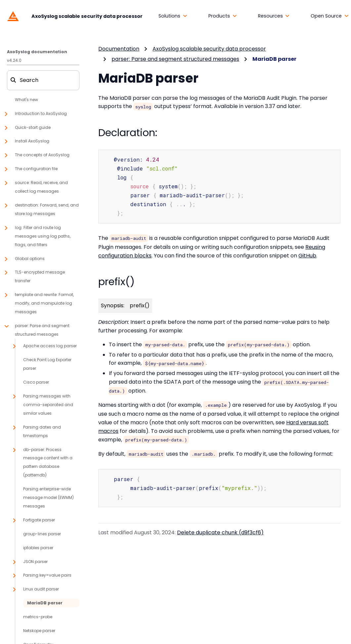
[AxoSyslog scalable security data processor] (73, 16)
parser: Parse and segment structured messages (175, 59)
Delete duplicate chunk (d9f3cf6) (220, 529)
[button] (173, 16)
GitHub (307, 253)
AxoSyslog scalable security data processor (209, 49)
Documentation (119, 49)
